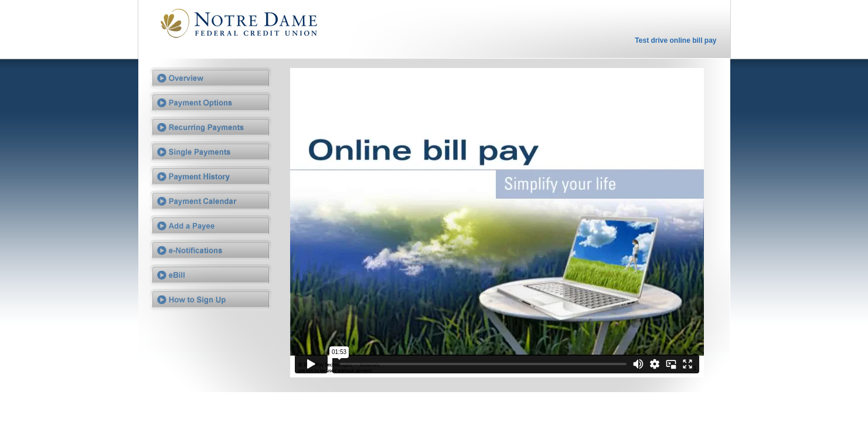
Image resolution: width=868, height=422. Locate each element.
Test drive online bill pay (675, 40)
